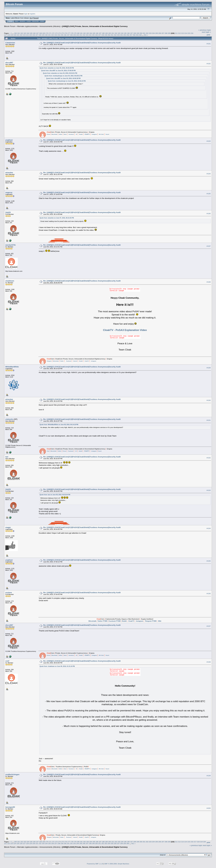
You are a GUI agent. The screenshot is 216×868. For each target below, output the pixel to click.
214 (186, 33)
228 (40, 35)
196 (128, 33)
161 (19, 33)
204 (153, 33)
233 (56, 35)
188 (103, 33)
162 (22, 33)
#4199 (209, 776)
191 (113, 33)
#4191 (209, 420)
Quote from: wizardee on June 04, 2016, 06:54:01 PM (60, 73)
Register (35, 21)
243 (87, 35)
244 (90, 35)
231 (49, 35)
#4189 (209, 368)
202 (147, 33)
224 (27, 35)
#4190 (209, 400)
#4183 (209, 141)
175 (63, 33)
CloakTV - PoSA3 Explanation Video (125, 330)
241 (81, 35)
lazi (7, 457)
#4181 (209, 44)
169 (44, 33)
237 (68, 35)
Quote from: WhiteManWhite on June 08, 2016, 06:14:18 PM (59, 425)
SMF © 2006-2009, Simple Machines (117, 864)
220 (15, 35)
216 (192, 33)
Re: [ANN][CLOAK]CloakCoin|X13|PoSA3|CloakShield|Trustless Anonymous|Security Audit (82, 43)
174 (59, 33)
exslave (9, 593)
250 (109, 35)
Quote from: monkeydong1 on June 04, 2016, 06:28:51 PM (63, 76)
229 (43, 35)
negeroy (9, 192)
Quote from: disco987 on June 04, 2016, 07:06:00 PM (58, 71)
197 (132, 33)
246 (96, 35)
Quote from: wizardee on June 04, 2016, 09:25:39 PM (57, 68)
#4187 (209, 246)
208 (166, 33)
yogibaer (9, 140)
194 (122, 33)
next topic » (206, 32)
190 (110, 33)
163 (25, 33)
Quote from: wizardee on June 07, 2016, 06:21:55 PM (57, 218)
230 (46, 35)
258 (134, 35)
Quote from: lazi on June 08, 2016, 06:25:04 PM (55, 495)
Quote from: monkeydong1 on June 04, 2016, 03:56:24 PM (67, 81)
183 (88, 33)
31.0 (31, 18)
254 (121, 35)
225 (31, 35)
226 (34, 35)
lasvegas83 (10, 807)
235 (62, 35)
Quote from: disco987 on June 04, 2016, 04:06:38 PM (63, 78)
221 (18, 35)
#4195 (209, 561)
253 (118, 35)
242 (84, 35)
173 (56, 33)
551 (145, 35)
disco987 (9, 63)
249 (106, 35)
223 (24, 35)
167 (37, 33)
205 (157, 33)
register (32, 14)
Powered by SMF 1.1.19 (95, 864)
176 (66, 33)
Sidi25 (8, 212)
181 (81, 33)
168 (40, 33)
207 (163, 33)
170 (47, 33)
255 (125, 35)
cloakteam (10, 281)
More (42, 21)
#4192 (209, 458)
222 (21, 35)
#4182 (209, 64)
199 (138, 33)
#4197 (209, 626)
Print (208, 35)
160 (15, 33)
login (26, 14)
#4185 (209, 194)
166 (34, 33)
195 (125, 33)
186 (97, 33)
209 (169, 33)
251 (112, 35)
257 (131, 35)
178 (72, 33)
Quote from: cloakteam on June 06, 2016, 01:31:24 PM (57, 666)
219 (12, 35)
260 (140, 35)
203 (150, 33)
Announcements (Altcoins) (50, 26)
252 (115, 35)
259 (137, 35)
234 (59, 35)
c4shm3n (9, 419)
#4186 (209, 214)
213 (183, 33)
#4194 (209, 528)
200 (141, 33)
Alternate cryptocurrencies (27, 26)
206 (160, 33)
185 (94, 33)
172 (53, 33)
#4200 (209, 808)
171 (50, 33)
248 (103, 35)
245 (93, 35)
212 (179, 33)
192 (116, 33)
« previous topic (205, 30)
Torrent (36, 18)
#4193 (209, 490)
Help (17, 21)
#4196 (209, 594)
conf (7, 661)
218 (9, 35)
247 (100, 35)
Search (23, 21)
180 (78, 33)
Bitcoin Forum (10, 26)
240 (78, 35)
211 (176, 33)
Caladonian (10, 43)
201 (144, 33)
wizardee (9, 173)
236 (65, 35)
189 (106, 33)
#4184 (209, 174)
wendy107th (10, 245)
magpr (8, 527)
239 (75, 35)
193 (119, 33)
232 (52, 35)
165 (31, 33)
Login (29, 21)
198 (135, 33)
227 (37, 35)
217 (6, 35)
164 (28, 33)
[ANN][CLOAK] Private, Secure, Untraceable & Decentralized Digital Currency (95, 26)
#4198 (209, 662)
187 (100, 33)
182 (84, 33)
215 (189, 33)
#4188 (209, 282)
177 (69, 33)
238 (71, 35)
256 (128, 35)
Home (10, 21)
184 (91, 33)
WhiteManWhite (12, 367)
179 (75, 33)
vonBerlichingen (12, 774)
